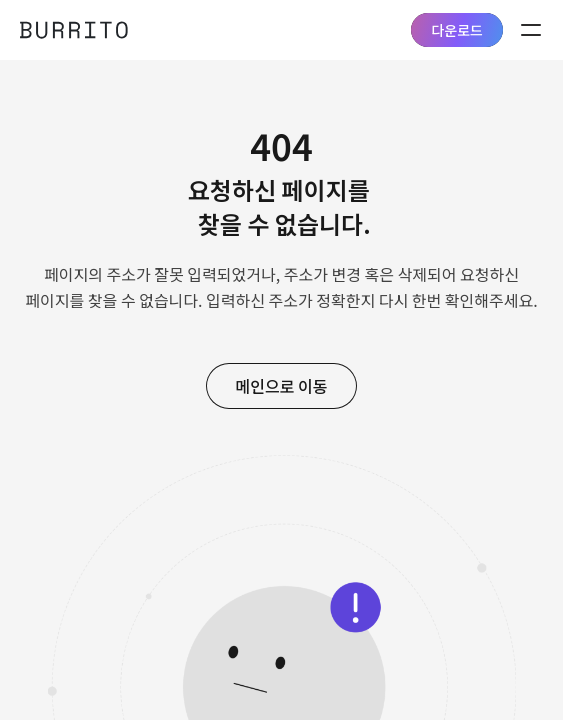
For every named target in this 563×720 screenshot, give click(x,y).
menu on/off (531, 30)
